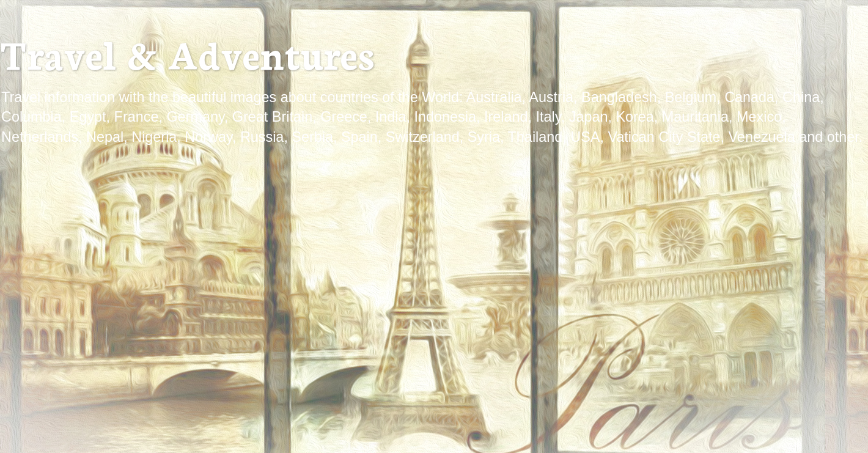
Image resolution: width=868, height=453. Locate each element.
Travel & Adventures (187, 53)
